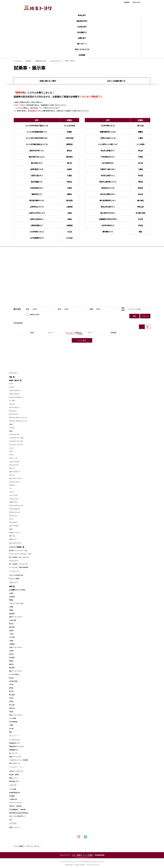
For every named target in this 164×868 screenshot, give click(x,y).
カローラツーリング (15, 478)
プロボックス (13, 502)
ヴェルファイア (14, 465)
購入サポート (15, 735)
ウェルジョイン (14, 561)
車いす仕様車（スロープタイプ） (19, 557)
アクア (11, 384)
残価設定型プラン (15, 743)
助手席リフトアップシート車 (18, 550)
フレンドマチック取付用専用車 (19, 567)
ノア (10, 488)
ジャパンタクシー (15, 407)
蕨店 (10, 732)
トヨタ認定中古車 (16, 575)
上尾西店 (12, 597)
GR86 (11, 424)
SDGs (11, 820)
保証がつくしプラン (15, 757)
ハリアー (12, 492)
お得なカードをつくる (16, 771)
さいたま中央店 (14, 674)
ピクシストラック (15, 512)
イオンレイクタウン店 (16, 603)
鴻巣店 (11, 661)
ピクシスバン (13, 516)
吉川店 (11, 728)
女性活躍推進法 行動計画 (17, 809)
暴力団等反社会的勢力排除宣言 (19, 813)
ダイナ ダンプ (13, 414)
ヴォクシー (13, 485)
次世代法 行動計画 (15, 806)
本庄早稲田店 (13, 722)
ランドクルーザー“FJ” (16, 445)
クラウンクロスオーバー (17, 397)
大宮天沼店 (13, 620)
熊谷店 (11, 654)
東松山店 (12, 708)
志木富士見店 (13, 681)
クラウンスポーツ (15, 394)
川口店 (11, 634)
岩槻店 (11, 610)
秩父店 (11, 691)
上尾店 (11, 593)
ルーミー (12, 448)
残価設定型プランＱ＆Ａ (17, 746)
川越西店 (12, 644)
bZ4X (11, 529)
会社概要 (12, 796)
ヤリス (11, 519)
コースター (12, 401)
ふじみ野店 (13, 718)
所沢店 (11, 698)
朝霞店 (11, 600)
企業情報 (127, 2)
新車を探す (14, 373)
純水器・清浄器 (14, 774)
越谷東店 (12, 667)
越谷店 (11, 664)
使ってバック (13, 753)
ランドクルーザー (15, 434)
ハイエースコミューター (17, 505)
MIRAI (11, 431)
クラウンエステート (15, 390)
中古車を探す (15, 571)
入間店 (11, 607)
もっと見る (84, 340)
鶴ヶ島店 (12, 695)
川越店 (11, 640)
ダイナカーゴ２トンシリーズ (18, 421)
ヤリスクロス (13, 522)
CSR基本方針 (13, 799)
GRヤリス (12, 536)
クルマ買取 (14, 579)
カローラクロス (14, 526)
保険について (13, 778)
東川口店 (12, 705)
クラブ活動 (13, 789)
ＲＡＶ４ (12, 475)
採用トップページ (15, 827)
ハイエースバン (14, 499)
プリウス (12, 428)
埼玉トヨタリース (15, 763)
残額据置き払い (14, 750)
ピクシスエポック (15, 509)
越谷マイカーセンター (16, 671)
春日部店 (12, 627)
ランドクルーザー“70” (16, 441)
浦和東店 (12, 613)
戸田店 (11, 701)
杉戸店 (11, 684)
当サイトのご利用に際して (17, 816)
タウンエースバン (15, 482)
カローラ (12, 468)
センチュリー (13, 411)
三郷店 (11, 725)
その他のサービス (16, 767)
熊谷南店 (12, 657)
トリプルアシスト (15, 740)
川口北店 (12, 637)
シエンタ (12, 404)
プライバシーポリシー (16, 803)
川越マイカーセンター (16, 647)
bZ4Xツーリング (14, 532)
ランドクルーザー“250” (17, 438)
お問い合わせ (137, 2)
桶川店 (11, 624)
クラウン (12, 387)
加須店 (11, 630)
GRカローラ (13, 539)
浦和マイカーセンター (16, 617)
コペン (11, 451)
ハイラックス (13, 495)
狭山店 (11, 678)
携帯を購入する (14, 781)
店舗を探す (14, 582)
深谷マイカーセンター (16, 715)
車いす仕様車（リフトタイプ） (19, 564)
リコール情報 (18, 846)
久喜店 (11, 651)
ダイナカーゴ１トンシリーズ (18, 417)
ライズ (11, 455)
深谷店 (11, 711)
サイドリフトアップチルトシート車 (20, 554)
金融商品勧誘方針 (15, 792)
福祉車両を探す (15, 543)
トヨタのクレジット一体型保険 (19, 760)
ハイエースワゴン (15, 461)
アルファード (13, 458)
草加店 (11, 688)
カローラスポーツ (15, 472)
